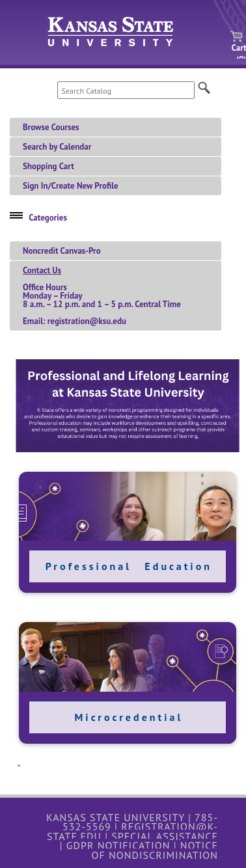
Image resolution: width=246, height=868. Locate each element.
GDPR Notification (118, 845)
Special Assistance (165, 836)
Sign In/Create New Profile (71, 186)
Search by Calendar (57, 147)
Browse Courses (51, 127)
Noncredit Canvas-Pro (62, 251)
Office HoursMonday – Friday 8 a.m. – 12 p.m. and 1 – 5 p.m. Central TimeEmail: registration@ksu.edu (102, 296)
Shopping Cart (48, 166)
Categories (48, 218)
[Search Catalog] (126, 90)
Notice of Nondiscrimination (155, 850)
